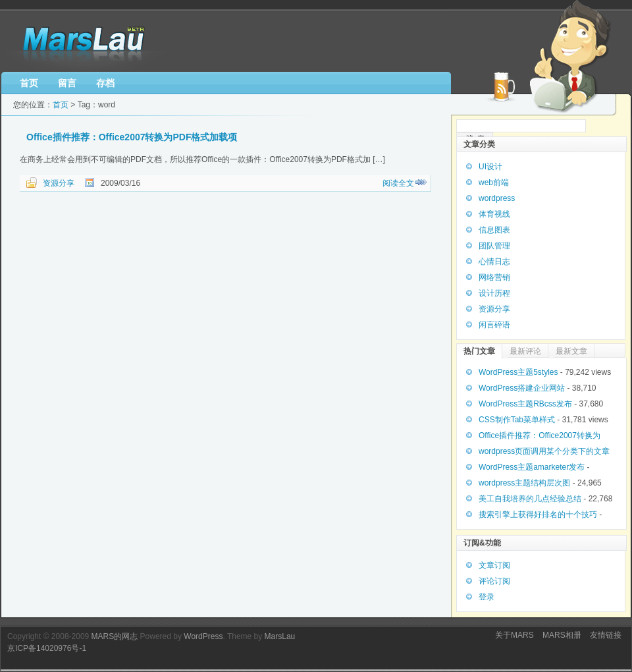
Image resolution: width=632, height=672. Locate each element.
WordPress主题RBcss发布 (525, 404)
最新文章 (571, 351)
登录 (487, 597)
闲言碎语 (494, 325)
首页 (29, 83)
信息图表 (494, 230)
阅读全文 (398, 183)
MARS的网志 (115, 636)
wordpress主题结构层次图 (524, 483)
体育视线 (494, 214)
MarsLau (280, 636)
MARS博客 (87, 42)
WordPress (203, 636)
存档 (105, 83)
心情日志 (494, 262)
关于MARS (514, 635)
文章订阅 (494, 565)
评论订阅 (494, 581)
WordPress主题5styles (518, 372)
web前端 (494, 182)
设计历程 (494, 293)
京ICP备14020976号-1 (47, 648)
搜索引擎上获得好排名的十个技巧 (538, 515)
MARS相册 (562, 635)
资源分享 (59, 183)
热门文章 (479, 351)
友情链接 (606, 635)
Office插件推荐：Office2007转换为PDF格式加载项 (132, 137)
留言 (67, 83)
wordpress (497, 198)
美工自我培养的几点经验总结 (530, 499)
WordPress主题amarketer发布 (532, 467)
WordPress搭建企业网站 (522, 388)
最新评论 (525, 351)
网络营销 (494, 277)
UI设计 (490, 167)
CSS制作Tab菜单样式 (517, 420)
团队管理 (494, 246)
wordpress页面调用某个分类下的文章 (544, 451)
